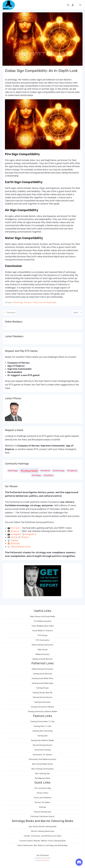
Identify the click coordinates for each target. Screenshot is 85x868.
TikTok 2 (24, 537)
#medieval (45, 471)
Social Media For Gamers (43, 631)
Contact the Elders (42, 802)
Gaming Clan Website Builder (42, 740)
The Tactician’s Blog (42, 788)
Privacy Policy (43, 793)
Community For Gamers (42, 755)
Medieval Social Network (43, 659)
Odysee (14, 540)
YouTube (15, 528)
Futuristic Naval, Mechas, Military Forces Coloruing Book (42, 841)
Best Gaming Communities (42, 769)
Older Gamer (43, 650)
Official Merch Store (20, 547)
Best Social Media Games (43, 764)
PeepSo (47, 860)
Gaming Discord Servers (42, 697)
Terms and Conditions (42, 798)
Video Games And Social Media (42, 617)
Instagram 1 (17, 534)
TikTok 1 (15, 537)
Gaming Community (42, 702)
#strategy (36, 475)
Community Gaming (42, 750)
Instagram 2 (30, 534)
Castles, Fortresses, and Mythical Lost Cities (43, 836)
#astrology (13, 471)
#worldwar (48, 475)
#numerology (59, 471)
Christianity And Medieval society (42, 759)
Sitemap (43, 807)
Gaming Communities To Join (42, 722)
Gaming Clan (43, 736)
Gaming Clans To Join (42, 726)
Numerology (18, 302)
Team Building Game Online (43, 626)
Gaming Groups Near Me (43, 693)
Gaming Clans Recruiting (43, 731)
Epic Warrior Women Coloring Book (43, 827)
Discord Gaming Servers (42, 745)
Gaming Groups (42, 688)
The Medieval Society (42, 621)
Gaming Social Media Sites (42, 678)
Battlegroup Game (42, 778)
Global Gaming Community (42, 669)
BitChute (15, 544)
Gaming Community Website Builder (43, 712)
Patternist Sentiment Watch (42, 817)
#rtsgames (72, 471)
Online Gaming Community (42, 645)
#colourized (29, 471)
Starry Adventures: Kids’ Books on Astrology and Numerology (42, 845)
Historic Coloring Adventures (43, 831)
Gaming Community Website (42, 707)
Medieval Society (42, 654)
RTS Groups (43, 635)
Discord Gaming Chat (43, 812)
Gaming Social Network (43, 674)
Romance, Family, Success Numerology (40, 302)
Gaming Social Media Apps (43, 683)
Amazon (15, 531)
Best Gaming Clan (42, 774)
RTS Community (43, 640)
